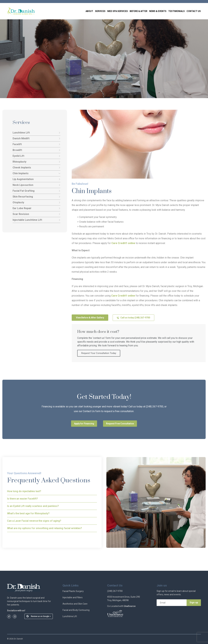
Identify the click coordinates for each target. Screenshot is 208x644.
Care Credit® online (123, 243)
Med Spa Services (118, 11)
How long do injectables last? (24, 491)
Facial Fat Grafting (36, 191)
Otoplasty (36, 203)
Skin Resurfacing (36, 197)
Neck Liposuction (36, 185)
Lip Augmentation (36, 179)
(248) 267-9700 (115, 591)
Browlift (36, 150)
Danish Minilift (36, 139)
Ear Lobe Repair (36, 208)
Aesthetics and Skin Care (75, 604)
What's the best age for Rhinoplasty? (28, 513)
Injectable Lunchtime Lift (36, 220)
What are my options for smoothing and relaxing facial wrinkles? (45, 528)
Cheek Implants (36, 168)
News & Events (158, 11)
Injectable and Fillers (73, 597)
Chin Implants (36, 173)
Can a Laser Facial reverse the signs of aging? (34, 521)
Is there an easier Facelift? (22, 499)
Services (100, 11)
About (89, 11)
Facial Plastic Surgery (73, 591)
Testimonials (176, 11)
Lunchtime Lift (36, 133)
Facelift (36, 144)
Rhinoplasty (36, 162)
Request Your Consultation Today (99, 353)
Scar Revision (36, 214)
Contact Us (194, 11)
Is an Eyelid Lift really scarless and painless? (33, 506)
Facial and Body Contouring (76, 610)
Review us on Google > (41, 616)
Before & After (139, 11)
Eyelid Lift (36, 156)
